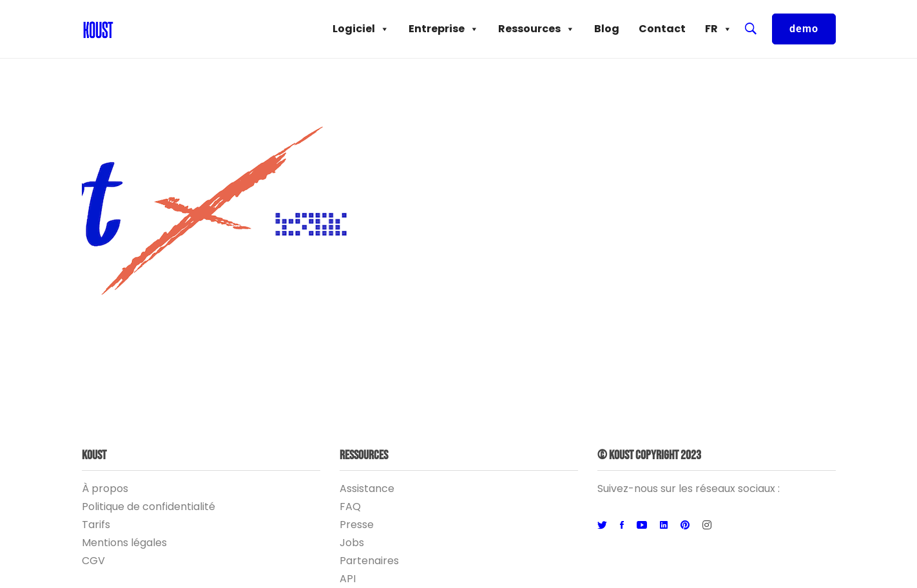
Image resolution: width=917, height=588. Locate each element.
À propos (105, 488)
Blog (607, 29)
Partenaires (369, 561)
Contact (662, 29)
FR (719, 29)
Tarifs (96, 525)
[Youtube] (642, 526)
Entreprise (444, 29)
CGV (93, 561)
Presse (357, 525)
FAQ (350, 507)
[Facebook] (622, 526)
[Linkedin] (664, 526)
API (348, 579)
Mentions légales (124, 543)
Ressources (536, 29)
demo (804, 29)
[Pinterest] (685, 526)
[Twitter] (602, 526)
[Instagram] (707, 526)
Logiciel (361, 29)
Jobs (352, 543)
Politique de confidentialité (149, 507)
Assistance (367, 488)
